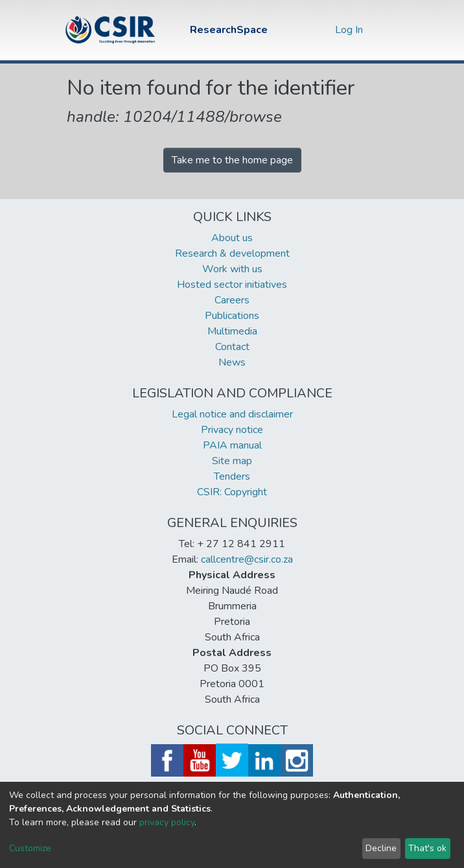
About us (232, 238)
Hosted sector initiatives (232, 285)
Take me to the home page (232, 160)
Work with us (232, 269)
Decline (381, 848)
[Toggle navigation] (389, 30)
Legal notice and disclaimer (232, 414)
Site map (232, 461)
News (232, 362)
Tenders (232, 476)
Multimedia (232, 331)
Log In (350, 30)
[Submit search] (302, 30)
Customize (30, 848)
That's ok (427, 848)
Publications (232, 316)
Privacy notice (232, 430)
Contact (232, 347)
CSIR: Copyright (232, 492)
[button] (322, 30)
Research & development (232, 253)
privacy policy (167, 822)
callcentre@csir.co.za (247, 559)
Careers (232, 300)
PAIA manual (232, 445)
